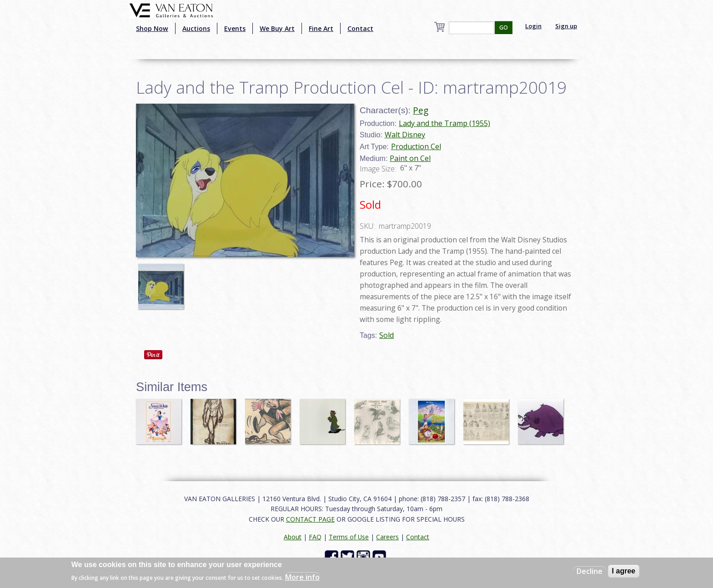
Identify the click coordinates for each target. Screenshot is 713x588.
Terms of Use (349, 537)
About (293, 537)
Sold (387, 335)
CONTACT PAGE (310, 519)
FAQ (315, 537)
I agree (624, 571)
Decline (590, 571)
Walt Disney (405, 135)
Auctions (196, 28)
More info (302, 577)
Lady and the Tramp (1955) (444, 123)
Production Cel (416, 146)
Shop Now (152, 28)
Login (533, 26)
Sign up (566, 26)
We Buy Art (277, 28)
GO (504, 28)
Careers (387, 537)
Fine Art (321, 28)
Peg (421, 110)
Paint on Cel (410, 158)
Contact (360, 28)
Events (235, 28)
